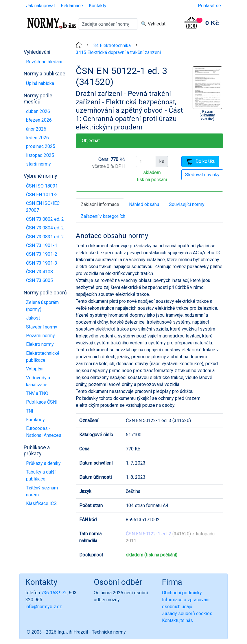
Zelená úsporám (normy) (42, 306)
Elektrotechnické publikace (43, 357)
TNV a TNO (37, 393)
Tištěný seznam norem (42, 491)
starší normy (38, 164)
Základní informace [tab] (100, 204)
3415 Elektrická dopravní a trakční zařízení (118, 52)
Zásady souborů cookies (187, 614)
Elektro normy (40, 344)
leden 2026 (37, 138)
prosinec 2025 (41, 146)
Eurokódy (35, 420)
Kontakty (98, 6)
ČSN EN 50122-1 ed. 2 (149, 534)
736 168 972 (54, 593)
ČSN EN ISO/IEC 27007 (43, 207)
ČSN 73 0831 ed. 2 (45, 237)
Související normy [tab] (187, 204)
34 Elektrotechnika (112, 46)
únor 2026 (36, 129)
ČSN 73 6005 (39, 280)
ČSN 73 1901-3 (42, 263)
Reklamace (72, 6)
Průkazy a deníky (43, 463)
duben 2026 (38, 111)
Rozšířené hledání (44, 62)
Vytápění (35, 369)
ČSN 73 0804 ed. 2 (45, 228)
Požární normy (40, 336)
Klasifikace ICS (41, 503)
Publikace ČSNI (42, 402)
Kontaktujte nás (177, 620)
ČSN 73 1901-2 (42, 254)
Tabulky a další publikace (41, 475)
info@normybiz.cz (44, 607)
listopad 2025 (40, 155)
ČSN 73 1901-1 (42, 245)
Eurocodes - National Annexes (44, 432)
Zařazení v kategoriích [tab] (103, 216)
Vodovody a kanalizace (38, 381)
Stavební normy (42, 327)
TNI (30, 411)
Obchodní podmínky (182, 593)
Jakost (33, 318)
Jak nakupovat (40, 6)
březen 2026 (39, 120)
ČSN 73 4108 (39, 272)
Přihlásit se (209, 6)
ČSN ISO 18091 (42, 186)
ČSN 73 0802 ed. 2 (45, 219)
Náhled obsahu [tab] (144, 204)
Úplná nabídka (40, 83)
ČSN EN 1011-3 (42, 195)
